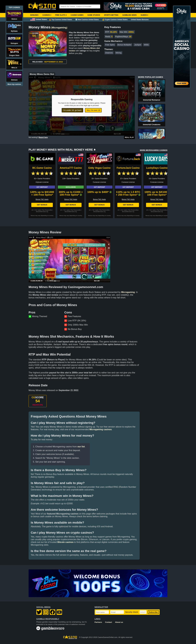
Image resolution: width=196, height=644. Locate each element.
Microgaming (59, 28)
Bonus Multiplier (124, 45)
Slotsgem (14, 43)
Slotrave (14, 80)
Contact (109, 622)
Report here (43, 137)
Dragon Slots (14, 55)
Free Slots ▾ (61, 15)
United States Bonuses (140, 20)
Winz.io (14, 68)
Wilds (146, 45)
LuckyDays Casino (157, 168)
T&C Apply (38, 210)
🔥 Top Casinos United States (61, 20)
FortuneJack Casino (128, 168)
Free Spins (110, 45)
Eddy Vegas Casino (99, 168)
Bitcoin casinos (65, 542)
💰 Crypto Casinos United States (115, 20)
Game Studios (94, 15)
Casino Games (77, 15)
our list (81, 447)
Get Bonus (42, 205)
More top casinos (14, 84)
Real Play (129, 137)
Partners (98, 622)
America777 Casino (71, 168)
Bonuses (34, 15)
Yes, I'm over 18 (93, 110)
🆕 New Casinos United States (87, 20)
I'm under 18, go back (72, 110)
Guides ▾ (144, 15)
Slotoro (14, 19)
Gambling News (130, 15)
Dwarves (109, 53)
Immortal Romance (152, 100)
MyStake (14, 31)
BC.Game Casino (42, 168)
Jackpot (138, 45)
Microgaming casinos (101, 429)
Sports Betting (111, 15)
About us (119, 622)
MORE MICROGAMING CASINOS (154, 150)
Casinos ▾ (47, 15)
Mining (119, 53)
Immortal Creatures (152, 125)
